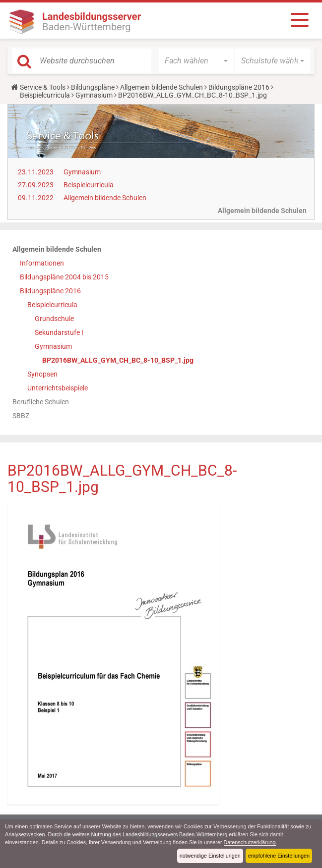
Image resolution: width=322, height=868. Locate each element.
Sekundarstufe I (59, 332)
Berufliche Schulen (41, 402)
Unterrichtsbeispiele (58, 388)
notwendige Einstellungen (210, 856)
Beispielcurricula (45, 95)
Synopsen (42, 374)
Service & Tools (43, 87)
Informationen (42, 263)
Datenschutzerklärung (250, 842)
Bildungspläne (93, 87)
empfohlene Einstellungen (279, 856)
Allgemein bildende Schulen (161, 87)
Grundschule (54, 319)
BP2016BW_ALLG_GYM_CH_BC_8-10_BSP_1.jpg (118, 360)
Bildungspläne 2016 (239, 87)
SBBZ (21, 416)
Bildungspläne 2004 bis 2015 (64, 277)
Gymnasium (94, 95)
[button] (196, 61)
